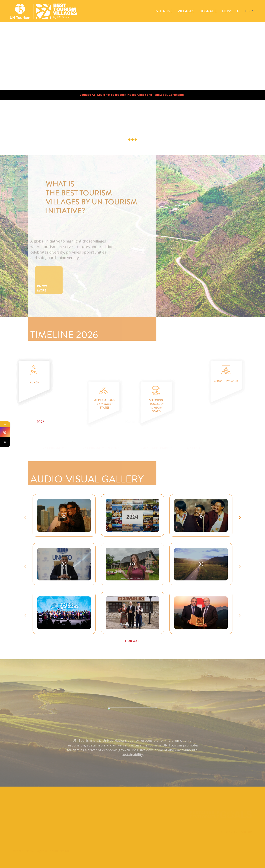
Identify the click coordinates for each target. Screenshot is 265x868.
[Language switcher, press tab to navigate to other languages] (249, 11)
